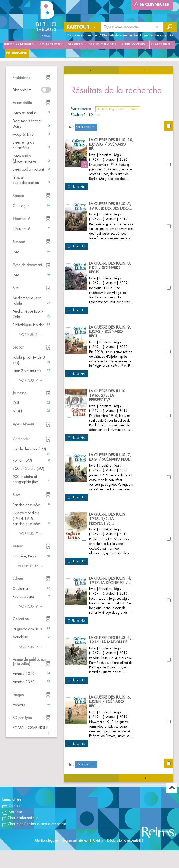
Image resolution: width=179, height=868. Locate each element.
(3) (31, 335)
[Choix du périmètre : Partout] (82, 27)
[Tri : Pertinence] (86, 127)
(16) (31, 566)
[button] (31, 113)
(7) (31, 380)
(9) (31, 606)
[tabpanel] (89, 434)
